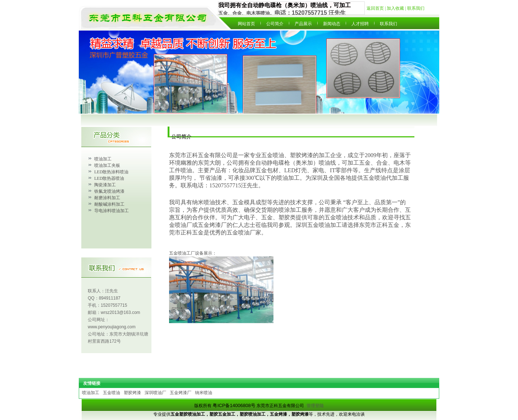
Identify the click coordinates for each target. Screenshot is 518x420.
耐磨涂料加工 (107, 198)
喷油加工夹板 (107, 165)
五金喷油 (112, 393)
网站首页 (246, 24)
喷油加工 (103, 159)
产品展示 (303, 24)
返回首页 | (377, 8)
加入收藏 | (397, 8)
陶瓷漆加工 (105, 185)
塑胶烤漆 (132, 393)
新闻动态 (332, 24)
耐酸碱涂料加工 (109, 204)
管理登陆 (315, 406)
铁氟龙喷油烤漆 (109, 191)
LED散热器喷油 (109, 178)
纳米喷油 (204, 393)
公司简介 (275, 24)
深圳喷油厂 (155, 393)
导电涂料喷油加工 (112, 211)
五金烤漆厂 (181, 393)
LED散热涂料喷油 (111, 172)
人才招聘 (360, 24)
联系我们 (416, 8)
